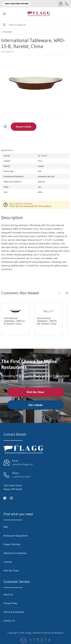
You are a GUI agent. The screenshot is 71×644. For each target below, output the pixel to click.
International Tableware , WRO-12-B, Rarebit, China (15, 321)
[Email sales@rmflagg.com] (61, 4)
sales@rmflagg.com (22, 464)
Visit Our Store (35, 392)
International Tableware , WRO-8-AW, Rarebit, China (47, 321)
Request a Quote (24, 127)
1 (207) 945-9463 (21, 477)
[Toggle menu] (4, 14)
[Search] (35, 25)
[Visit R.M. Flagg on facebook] (5, 498)
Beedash (59, 633)
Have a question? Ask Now (17, 4)
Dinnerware (8, 32)
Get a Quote (35, 405)
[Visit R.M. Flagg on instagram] (11, 498)
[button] (66, 293)
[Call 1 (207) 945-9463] (67, 4)
